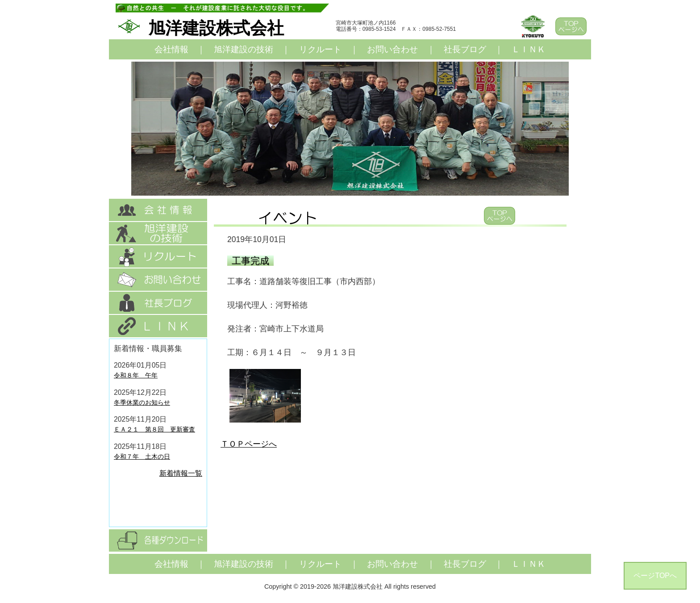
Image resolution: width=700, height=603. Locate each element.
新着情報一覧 (181, 473)
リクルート (320, 49)
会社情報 (171, 49)
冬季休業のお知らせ (142, 402)
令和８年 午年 (136, 375)
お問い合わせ (392, 49)
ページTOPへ (655, 576)
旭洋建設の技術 (244, 49)
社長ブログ (465, 49)
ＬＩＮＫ (529, 49)
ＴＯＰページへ (249, 444)
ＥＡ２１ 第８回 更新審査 (154, 429)
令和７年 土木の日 (142, 456)
